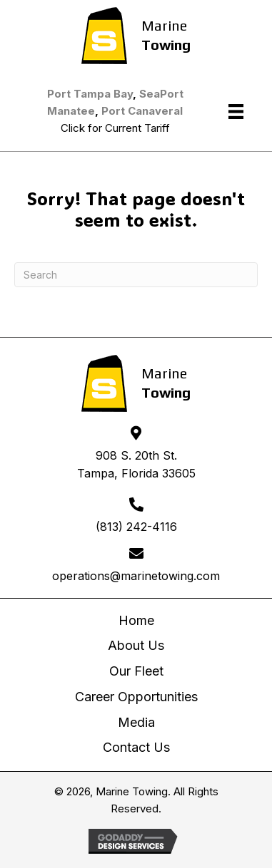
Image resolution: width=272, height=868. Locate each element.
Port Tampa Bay (90, 94)
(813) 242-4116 (136, 527)
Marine (164, 25)
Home (136, 620)
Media (136, 722)
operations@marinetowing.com (136, 576)
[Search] (136, 275)
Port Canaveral (142, 111)
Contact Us (136, 747)
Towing (166, 45)
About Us (136, 645)
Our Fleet (136, 671)
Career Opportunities (136, 697)
